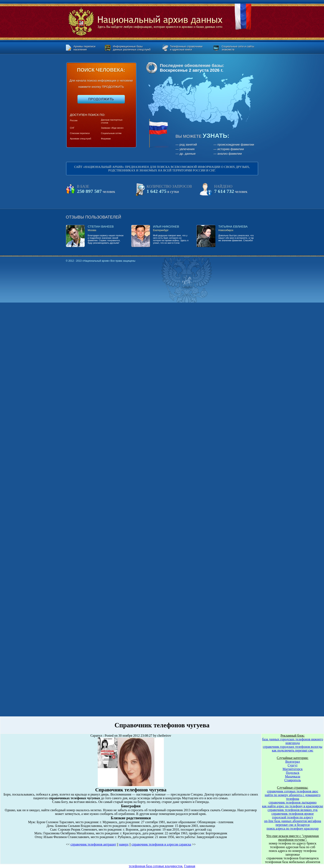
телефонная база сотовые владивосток (156, 866)
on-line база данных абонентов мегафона (293, 821)
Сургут (293, 765)
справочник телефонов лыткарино (293, 802)
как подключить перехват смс (293, 750)
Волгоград (293, 762)
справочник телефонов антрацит (93, 844)
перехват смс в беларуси (292, 825)
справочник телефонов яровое (293, 814)
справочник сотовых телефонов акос (293, 791)
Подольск (292, 773)
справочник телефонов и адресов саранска (161, 844)
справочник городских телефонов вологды (293, 747)
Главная (190, 866)
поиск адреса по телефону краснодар (292, 828)
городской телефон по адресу (293, 817)
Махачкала (292, 776)
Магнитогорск (293, 769)
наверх (124, 844)
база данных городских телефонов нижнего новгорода (293, 741)
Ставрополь (293, 780)
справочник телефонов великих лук (293, 810)
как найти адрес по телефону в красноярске (293, 806)
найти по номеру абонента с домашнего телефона (293, 797)
